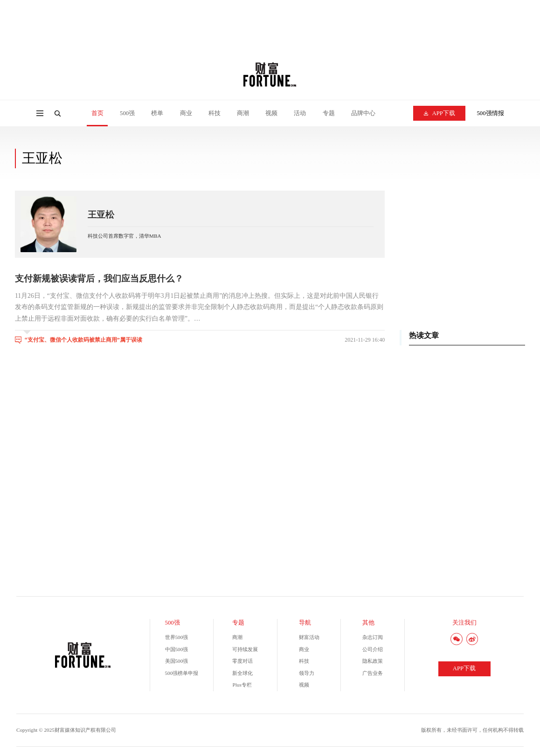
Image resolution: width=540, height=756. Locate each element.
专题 (329, 113)
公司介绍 (373, 649)
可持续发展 (245, 649)
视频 (271, 113)
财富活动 (309, 637)
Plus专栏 (242, 685)
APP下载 (440, 113)
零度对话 (242, 661)
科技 (215, 113)
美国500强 (177, 661)
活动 (300, 113)
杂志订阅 (373, 637)
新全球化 (242, 673)
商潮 (243, 113)
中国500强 (177, 649)
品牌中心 (363, 113)
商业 (186, 113)
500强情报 (490, 113)
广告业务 (373, 673)
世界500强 (177, 637)
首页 (97, 113)
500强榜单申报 (182, 673)
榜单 (157, 113)
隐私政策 (373, 661)
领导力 (307, 673)
